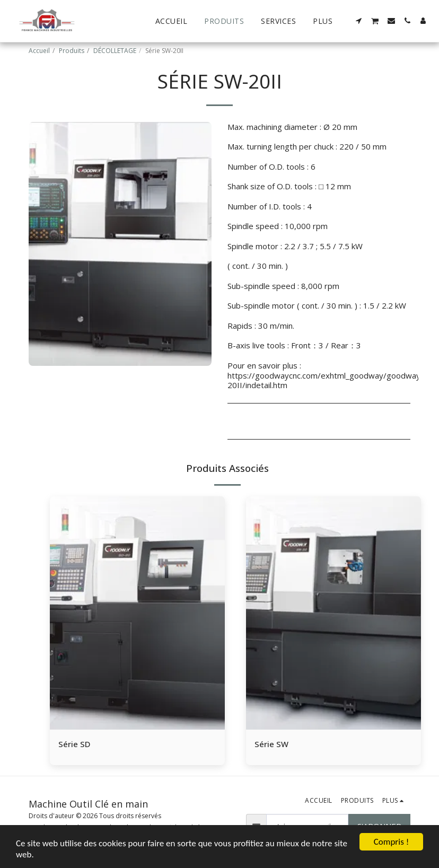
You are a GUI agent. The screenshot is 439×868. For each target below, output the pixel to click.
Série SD (74, 744)
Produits (72, 51)
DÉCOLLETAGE (115, 51)
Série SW (271, 744)
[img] (137, 613)
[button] (359, 21)
